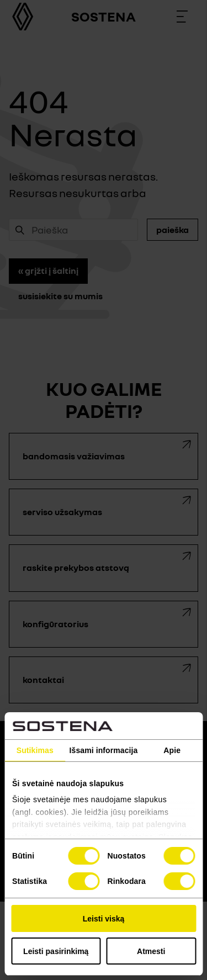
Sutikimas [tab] (35, 750)
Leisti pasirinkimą (56, 951)
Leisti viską (104, 919)
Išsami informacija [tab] (104, 750)
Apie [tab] (172, 750)
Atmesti (151, 951)
